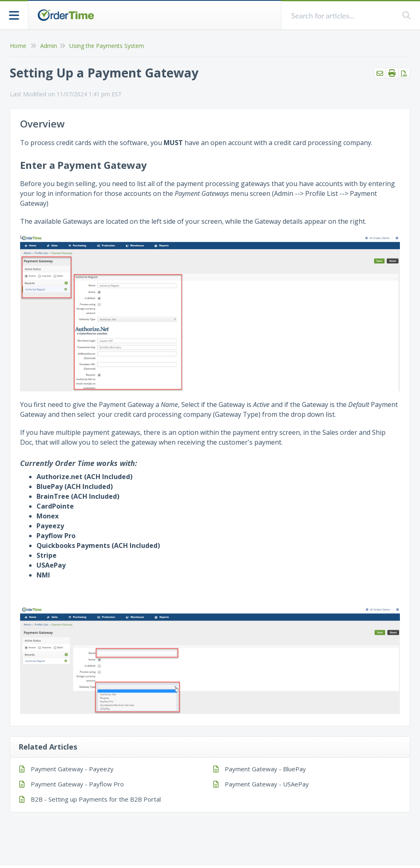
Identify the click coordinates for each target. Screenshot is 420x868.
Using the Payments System (107, 46)
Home (18, 46)
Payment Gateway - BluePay (265, 769)
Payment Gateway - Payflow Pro (77, 784)
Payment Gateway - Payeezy (72, 769)
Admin (49, 46)
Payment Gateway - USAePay (267, 784)
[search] (342, 15)
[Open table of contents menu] (14, 15)
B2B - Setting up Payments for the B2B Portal (96, 799)
